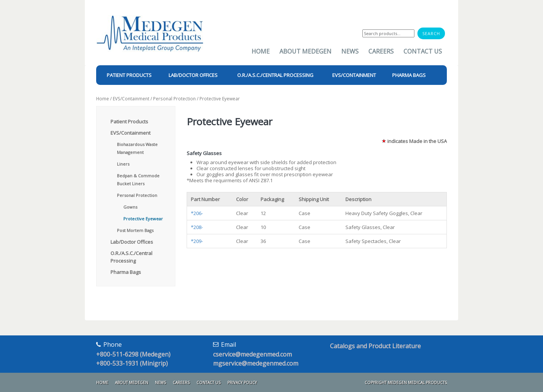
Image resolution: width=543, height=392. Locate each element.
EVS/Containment (131, 99)
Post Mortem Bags (135, 230)
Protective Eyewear (143, 219)
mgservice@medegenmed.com (256, 363)
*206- (197, 213)
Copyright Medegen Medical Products (406, 383)
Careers (381, 51)
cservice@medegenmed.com (252, 354)
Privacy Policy (242, 383)
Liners (123, 164)
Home (261, 51)
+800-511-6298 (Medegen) (133, 354)
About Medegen (305, 51)
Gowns (130, 207)
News (350, 51)
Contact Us (423, 51)
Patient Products (129, 121)
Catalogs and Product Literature (375, 346)
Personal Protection (174, 99)
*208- (197, 227)
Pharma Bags (126, 272)
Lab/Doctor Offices (132, 242)
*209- (197, 241)
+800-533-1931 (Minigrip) (132, 363)
